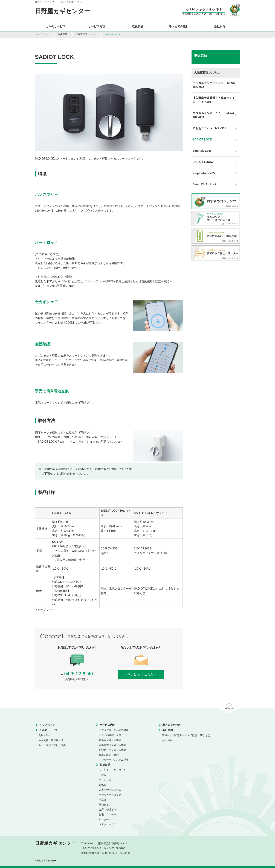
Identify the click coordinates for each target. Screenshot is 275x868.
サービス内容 (97, 27)
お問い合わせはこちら (141, 674)
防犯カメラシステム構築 (112, 750)
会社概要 (167, 740)
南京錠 (103, 800)
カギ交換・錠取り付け (51, 740)
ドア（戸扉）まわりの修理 (114, 730)
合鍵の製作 (45, 735)
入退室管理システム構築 (112, 745)
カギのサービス (56, 27)
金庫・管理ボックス (110, 810)
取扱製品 (138, 27)
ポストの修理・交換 (110, 735)
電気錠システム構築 (110, 740)
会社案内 (220, 27)
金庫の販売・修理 (109, 755)
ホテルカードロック (110, 795)
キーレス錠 (105, 780)
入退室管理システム (86, 34)
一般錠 (103, 775)
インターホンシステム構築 (114, 760)
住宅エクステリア (109, 814)
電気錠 (103, 785)
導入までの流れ (179, 27)
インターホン (106, 819)
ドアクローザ (106, 824)
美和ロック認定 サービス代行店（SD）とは (186, 735)
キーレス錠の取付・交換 (52, 745)
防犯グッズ (105, 805)
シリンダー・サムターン (112, 770)
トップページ (43, 34)
